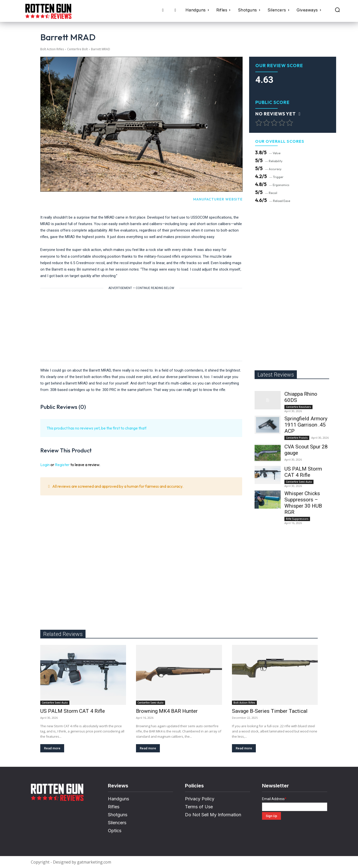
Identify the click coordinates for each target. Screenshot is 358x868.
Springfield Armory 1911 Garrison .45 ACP (306, 425)
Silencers (117, 823)
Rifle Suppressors (297, 519)
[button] (337, 10)
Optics (115, 831)
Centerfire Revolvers (298, 407)
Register (62, 465)
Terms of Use (199, 807)
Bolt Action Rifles (52, 49)
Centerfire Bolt (77, 49)
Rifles (114, 807)
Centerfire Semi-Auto (299, 482)
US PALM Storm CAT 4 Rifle (303, 472)
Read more (52, 748)
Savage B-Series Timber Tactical (270, 711)
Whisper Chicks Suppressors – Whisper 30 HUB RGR (303, 503)
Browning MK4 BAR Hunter (167, 711)
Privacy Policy (200, 799)
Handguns (118, 799)
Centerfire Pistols (297, 438)
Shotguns (118, 815)
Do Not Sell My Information (213, 815)
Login (45, 465)
